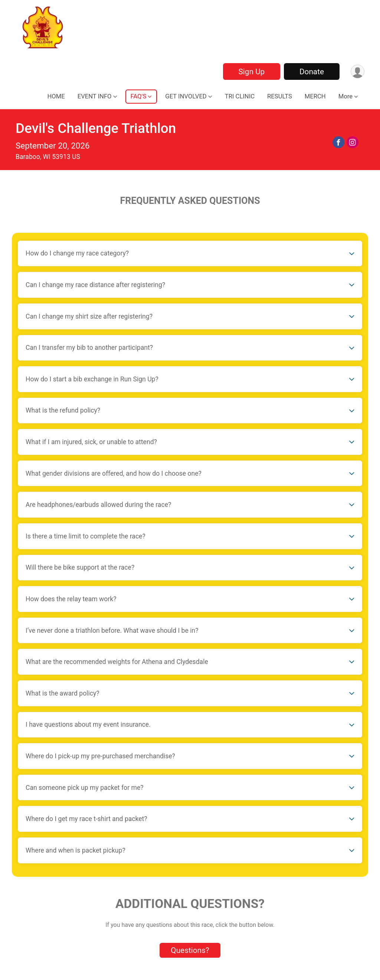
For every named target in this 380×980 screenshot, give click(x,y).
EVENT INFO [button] (95, 96)
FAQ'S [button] (139, 96)
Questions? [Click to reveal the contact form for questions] (190, 950)
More (345, 96)
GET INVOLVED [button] (186, 96)
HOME (56, 96)
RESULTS (280, 96)
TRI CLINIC (240, 96)
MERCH (315, 96)
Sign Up (251, 72)
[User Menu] (358, 71)
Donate (312, 72)
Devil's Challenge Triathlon (96, 128)
